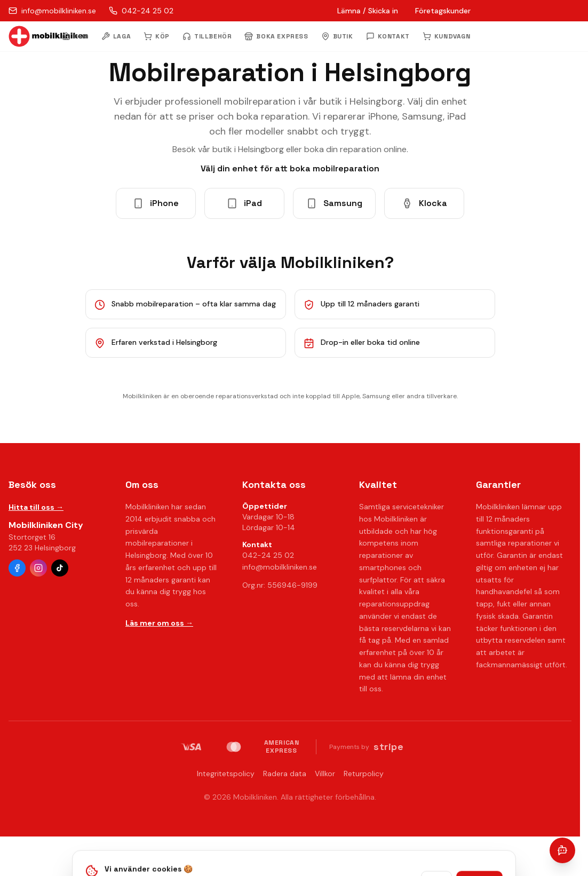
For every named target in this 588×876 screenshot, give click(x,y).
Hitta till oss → (36, 507)
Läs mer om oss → (159, 623)
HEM (75, 36)
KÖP (157, 36)
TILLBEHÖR (207, 36)
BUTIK (337, 36)
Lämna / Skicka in (368, 11)
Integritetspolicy (226, 774)
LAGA (116, 36)
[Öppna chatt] (562, 850)
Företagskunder (443, 11)
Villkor (325, 774)
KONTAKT (388, 36)
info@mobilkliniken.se (280, 567)
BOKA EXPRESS (276, 36)
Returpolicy (364, 774)
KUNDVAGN (447, 36)
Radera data (285, 774)
